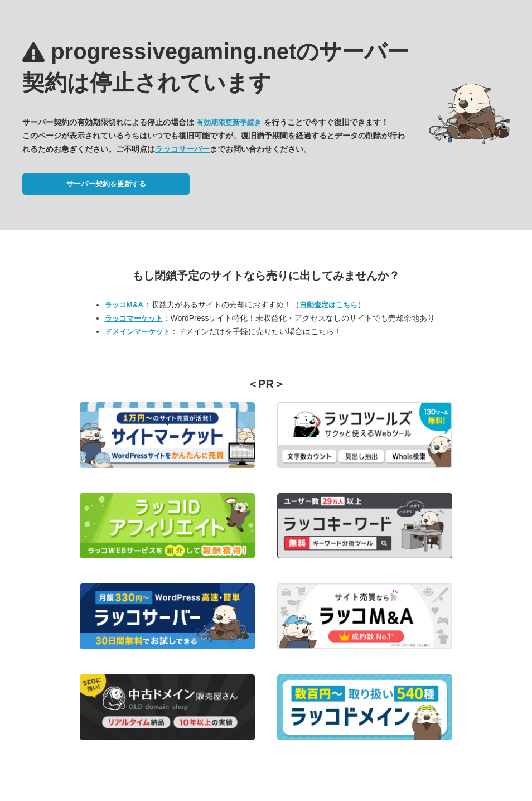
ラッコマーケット (134, 318)
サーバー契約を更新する (106, 184)
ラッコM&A (124, 305)
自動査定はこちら (328, 305)
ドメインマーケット (137, 332)
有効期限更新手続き (229, 122)
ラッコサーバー (182, 149)
